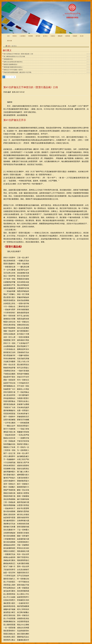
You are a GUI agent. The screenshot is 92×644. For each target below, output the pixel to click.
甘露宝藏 (67, 36)
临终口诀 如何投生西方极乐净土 (13, 62)
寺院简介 (15, 36)
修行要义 (45, 36)
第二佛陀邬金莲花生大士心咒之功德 (14, 56)
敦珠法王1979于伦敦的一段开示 (13, 70)
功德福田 (75, 36)
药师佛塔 (31, 36)
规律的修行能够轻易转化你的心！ (14, 67)
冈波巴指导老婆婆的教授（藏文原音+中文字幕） (18, 72)
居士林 (82, 36)
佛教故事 (60, 36)
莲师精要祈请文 (8, 59)
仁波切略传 (23, 36)
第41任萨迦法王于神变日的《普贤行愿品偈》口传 (18, 54)
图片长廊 (10, 41)
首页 (8, 36)
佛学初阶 (38, 36)
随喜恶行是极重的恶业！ (11, 64)
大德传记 (53, 36)
